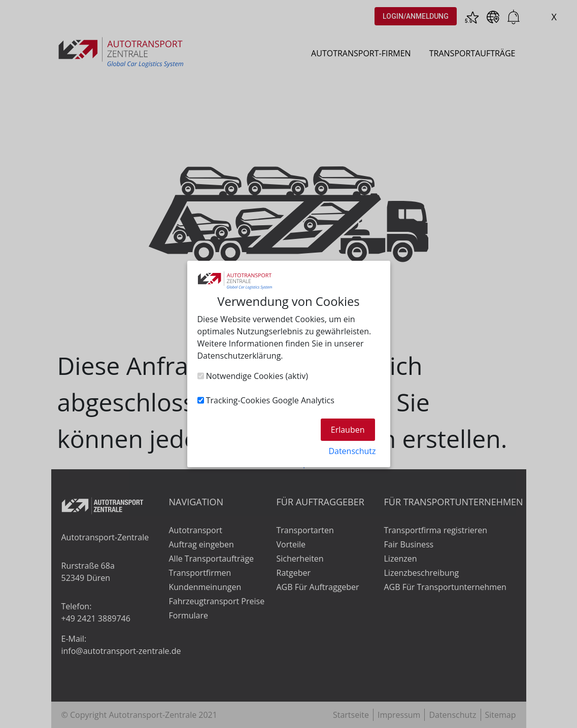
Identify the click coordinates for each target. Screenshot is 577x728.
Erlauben (348, 430)
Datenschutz (352, 451)
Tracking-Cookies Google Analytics (266, 400)
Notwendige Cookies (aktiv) (253, 376)
